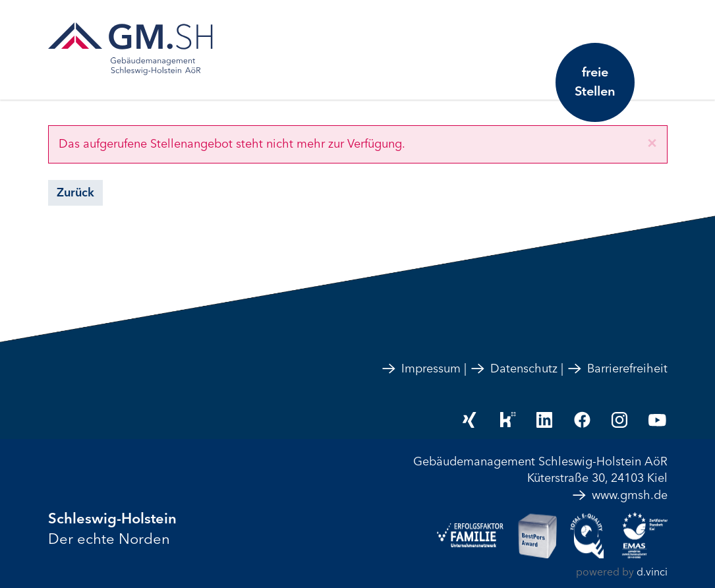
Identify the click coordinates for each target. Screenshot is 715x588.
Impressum (421, 368)
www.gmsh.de (619, 495)
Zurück (75, 192)
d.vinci (652, 572)
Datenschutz (514, 368)
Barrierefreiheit (617, 368)
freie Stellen (595, 82)
